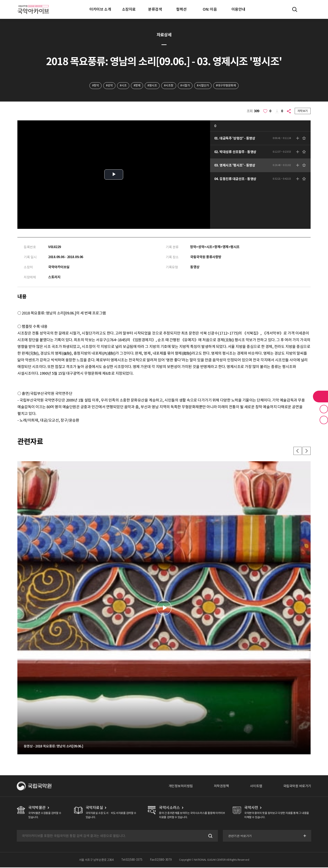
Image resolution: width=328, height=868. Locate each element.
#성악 (109, 86)
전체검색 (295, 9)
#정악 (95, 86)
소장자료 (129, 9)
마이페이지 (307, 9)
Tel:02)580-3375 (132, 860)
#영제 (137, 86)
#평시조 (152, 86)
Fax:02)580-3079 (161, 860)
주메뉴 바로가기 (0, 0)
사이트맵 (256, 787)
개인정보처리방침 (181, 787)
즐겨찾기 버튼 (324, 409)
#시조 (123, 86)
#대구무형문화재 (226, 86)
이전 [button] (297, 451)
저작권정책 (221, 787)
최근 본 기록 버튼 (324, 420)
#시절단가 (203, 86)
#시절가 (185, 86)
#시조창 (169, 86)
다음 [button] (306, 451)
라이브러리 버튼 (320, 397)
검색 (209, 836)
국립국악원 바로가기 (297, 787)
